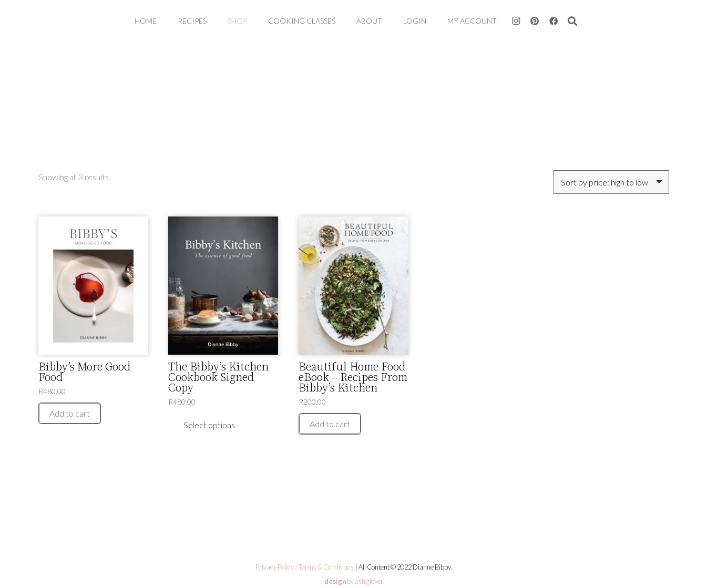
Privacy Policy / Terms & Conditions (305, 567)
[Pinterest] (535, 21)
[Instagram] (516, 21)
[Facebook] (554, 21)
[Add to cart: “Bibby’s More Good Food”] (70, 413)
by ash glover (354, 581)
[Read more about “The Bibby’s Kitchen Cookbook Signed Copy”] (209, 425)
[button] (572, 21)
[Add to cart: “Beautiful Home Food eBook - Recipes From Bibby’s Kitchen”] (330, 424)
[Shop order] (611, 182)
